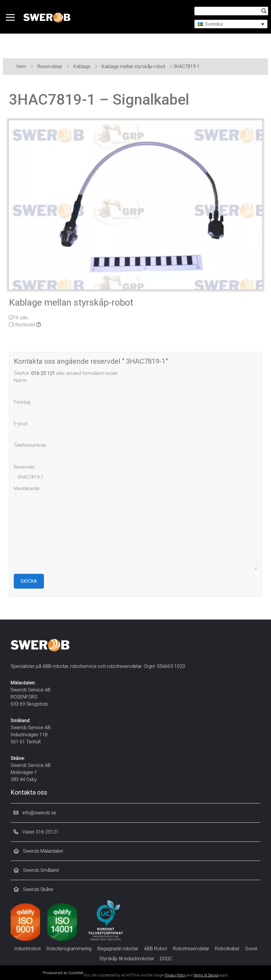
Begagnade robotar (118, 949)
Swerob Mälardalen (38, 851)
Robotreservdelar (191, 949)
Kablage (82, 66)
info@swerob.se (35, 813)
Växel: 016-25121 (36, 832)
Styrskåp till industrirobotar (127, 959)
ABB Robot (156, 949)
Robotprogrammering (69, 949)
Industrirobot (27, 949)
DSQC (166, 959)
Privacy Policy (175, 975)
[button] (231, 24)
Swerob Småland (36, 870)
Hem (22, 66)
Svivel (251, 949)
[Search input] (229, 11)
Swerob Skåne (33, 889)
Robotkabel (227, 949)
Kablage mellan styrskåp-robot (134, 66)
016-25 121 (43, 373)
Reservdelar (50, 66)
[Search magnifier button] (264, 11)
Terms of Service (206, 975)
